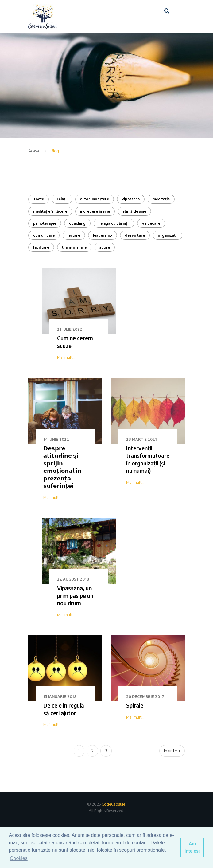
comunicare (44, 235)
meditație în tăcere (50, 211)
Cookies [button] (19, 858)
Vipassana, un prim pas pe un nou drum (75, 596)
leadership (103, 235)
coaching (77, 223)
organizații (168, 235)
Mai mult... (66, 357)
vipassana (131, 199)
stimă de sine (134, 211)
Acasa (34, 151)
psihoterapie (45, 223)
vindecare (151, 223)
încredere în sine (95, 211)
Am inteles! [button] (192, 847)
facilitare (41, 247)
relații (62, 199)
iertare (74, 235)
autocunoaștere (95, 199)
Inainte (172, 751)
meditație (161, 199)
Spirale (135, 705)
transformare (74, 247)
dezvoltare (135, 235)
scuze (105, 247)
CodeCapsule (113, 804)
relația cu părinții (114, 223)
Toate (39, 199)
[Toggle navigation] (179, 11)
